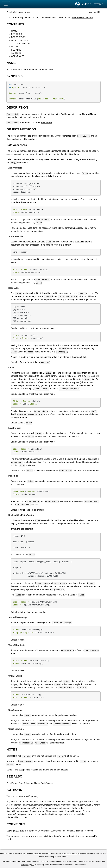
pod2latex (35, 783)
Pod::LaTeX (12, 12)
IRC (33, 865)
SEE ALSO (16, 50)
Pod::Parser (12, 783)
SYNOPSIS (17, 34)
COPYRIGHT (17, 56)
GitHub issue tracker (69, 853)
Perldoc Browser (89, 4)
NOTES (15, 47)
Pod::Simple (46, 783)
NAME (14, 31)
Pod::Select (46, 122)
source (21, 12)
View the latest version (82, 17)
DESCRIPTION (18, 37)
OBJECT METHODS (21, 40)
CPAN (27, 12)
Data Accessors (23, 43)
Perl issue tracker (95, 862)
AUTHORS (16, 53)
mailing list (25, 865)
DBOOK (37, 853)
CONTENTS (15, 24)
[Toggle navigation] (6, 4)
